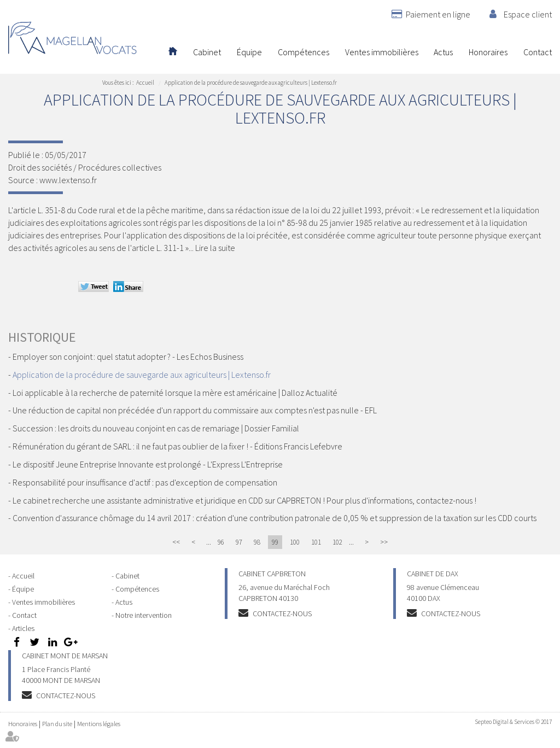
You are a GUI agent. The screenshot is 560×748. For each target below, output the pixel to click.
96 (221, 542)
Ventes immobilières (382, 52)
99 (275, 542)
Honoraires (488, 52)
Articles (23, 628)
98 (257, 542)
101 (316, 542)
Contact (538, 52)
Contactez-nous (282, 613)
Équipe (249, 52)
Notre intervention (144, 615)
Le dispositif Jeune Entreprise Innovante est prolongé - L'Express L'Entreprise (148, 464)
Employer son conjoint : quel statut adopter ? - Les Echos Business (128, 357)
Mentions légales (99, 724)
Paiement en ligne (438, 14)
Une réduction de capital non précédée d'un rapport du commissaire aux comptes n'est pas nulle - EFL (195, 410)
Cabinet (207, 52)
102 (337, 542)
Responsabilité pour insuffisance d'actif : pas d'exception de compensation (145, 482)
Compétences (304, 52)
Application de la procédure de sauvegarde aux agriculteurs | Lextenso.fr (251, 83)
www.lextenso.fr (68, 180)
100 (295, 542)
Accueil (173, 52)
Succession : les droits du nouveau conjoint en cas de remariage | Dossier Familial (156, 428)
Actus (443, 52)
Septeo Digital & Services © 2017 (513, 722)
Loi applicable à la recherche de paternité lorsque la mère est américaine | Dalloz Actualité (175, 393)
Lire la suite (215, 248)
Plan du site (57, 724)
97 (239, 542)
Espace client (528, 14)
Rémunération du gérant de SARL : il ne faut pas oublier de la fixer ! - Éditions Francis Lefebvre (177, 446)
